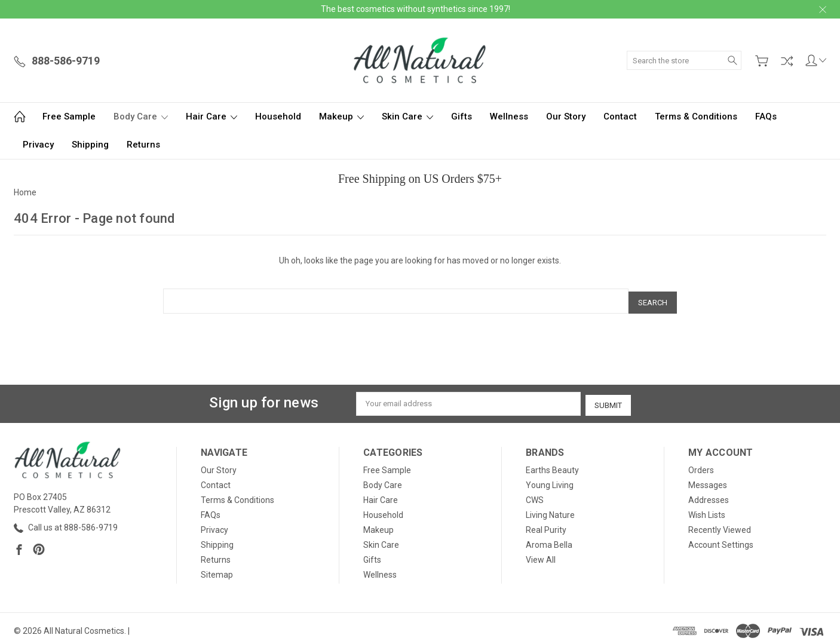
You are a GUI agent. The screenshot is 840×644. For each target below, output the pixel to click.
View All (541, 555)
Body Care (141, 116)
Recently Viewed (720, 525)
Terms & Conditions (696, 116)
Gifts (462, 116)
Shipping (90, 145)
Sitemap (217, 570)
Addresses (709, 495)
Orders (701, 465)
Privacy (38, 145)
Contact (620, 116)
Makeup (341, 116)
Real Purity (546, 525)
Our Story (566, 116)
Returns (143, 145)
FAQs (766, 116)
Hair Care (211, 116)
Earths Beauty (552, 465)
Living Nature (550, 510)
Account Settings (721, 540)
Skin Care (407, 116)
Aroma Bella (549, 540)
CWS (535, 495)
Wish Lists (707, 510)
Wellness (509, 116)
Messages (708, 480)
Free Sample (69, 116)
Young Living (550, 480)
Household (278, 116)
